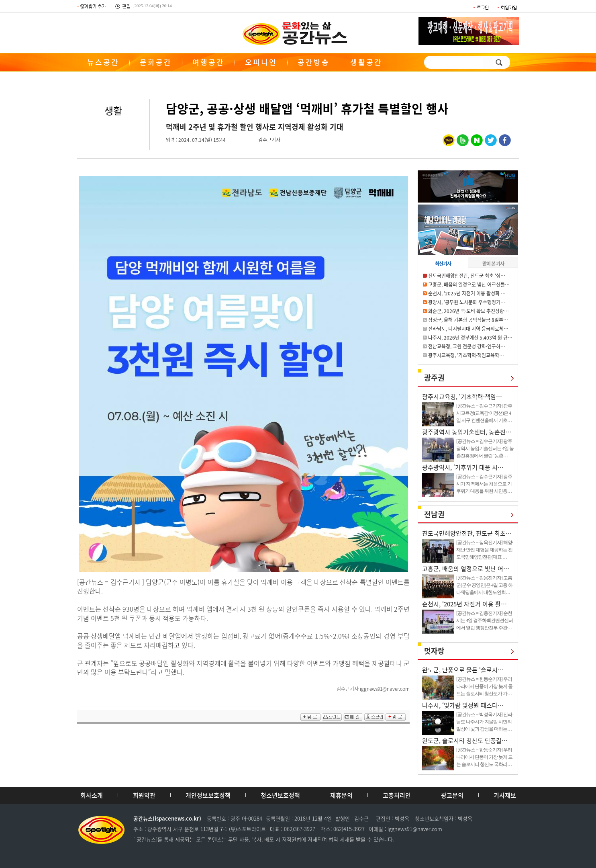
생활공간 (366, 62)
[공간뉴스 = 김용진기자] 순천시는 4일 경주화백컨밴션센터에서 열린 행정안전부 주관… (485, 620)
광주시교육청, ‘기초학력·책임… (462, 397)
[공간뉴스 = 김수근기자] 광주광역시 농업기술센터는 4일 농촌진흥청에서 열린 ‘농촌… (485, 448)
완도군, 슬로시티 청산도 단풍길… (465, 741)
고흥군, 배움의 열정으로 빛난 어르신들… (469, 285)
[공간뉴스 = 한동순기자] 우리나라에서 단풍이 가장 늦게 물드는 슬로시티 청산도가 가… (484, 686)
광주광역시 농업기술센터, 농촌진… (467, 432)
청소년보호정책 (280, 795)
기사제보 (505, 795)
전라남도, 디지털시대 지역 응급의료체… (468, 329)
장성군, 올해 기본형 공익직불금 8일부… (468, 320)
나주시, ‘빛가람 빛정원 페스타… (463, 705)
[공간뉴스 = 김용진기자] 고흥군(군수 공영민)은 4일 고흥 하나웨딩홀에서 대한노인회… (484, 585)
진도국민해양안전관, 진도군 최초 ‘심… (467, 276)
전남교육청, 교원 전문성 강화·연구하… (467, 346)
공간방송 (314, 62)
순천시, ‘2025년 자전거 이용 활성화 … (467, 293)
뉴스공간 (103, 62)
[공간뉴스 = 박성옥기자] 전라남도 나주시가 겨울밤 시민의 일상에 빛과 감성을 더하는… (484, 722)
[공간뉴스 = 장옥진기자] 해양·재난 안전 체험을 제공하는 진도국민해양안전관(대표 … (485, 550)
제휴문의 (341, 795)
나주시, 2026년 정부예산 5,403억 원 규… (470, 338)
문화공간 (156, 62)
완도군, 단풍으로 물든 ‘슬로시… (463, 670)
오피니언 (261, 62)
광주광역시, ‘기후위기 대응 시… (463, 467)
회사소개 (92, 795)
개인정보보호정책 (208, 795)
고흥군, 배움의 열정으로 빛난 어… (466, 569)
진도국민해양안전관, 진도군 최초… (467, 533)
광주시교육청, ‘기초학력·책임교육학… (466, 355)
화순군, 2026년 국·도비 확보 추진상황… (468, 311)
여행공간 (208, 62)
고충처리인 (397, 795)
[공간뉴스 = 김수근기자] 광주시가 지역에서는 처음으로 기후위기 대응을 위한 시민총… (484, 484)
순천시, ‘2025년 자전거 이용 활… (464, 604)
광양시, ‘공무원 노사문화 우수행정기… (467, 302)
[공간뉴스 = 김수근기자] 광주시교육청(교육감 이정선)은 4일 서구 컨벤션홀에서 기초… (484, 413)
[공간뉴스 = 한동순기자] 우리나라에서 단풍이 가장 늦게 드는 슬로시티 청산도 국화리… (484, 757)
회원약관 (144, 795)
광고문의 (452, 795)
